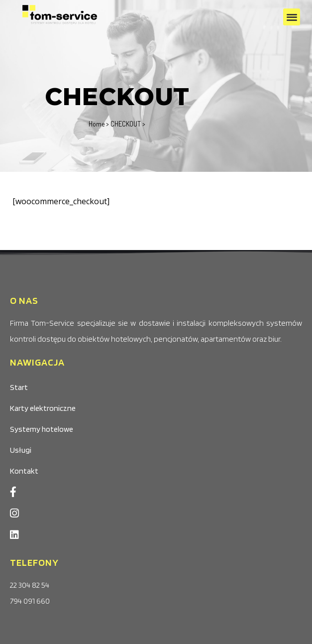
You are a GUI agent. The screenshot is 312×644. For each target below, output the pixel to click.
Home (97, 124)
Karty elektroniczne (43, 408)
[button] (292, 17)
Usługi (21, 450)
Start (19, 387)
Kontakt (24, 471)
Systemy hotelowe (42, 429)
